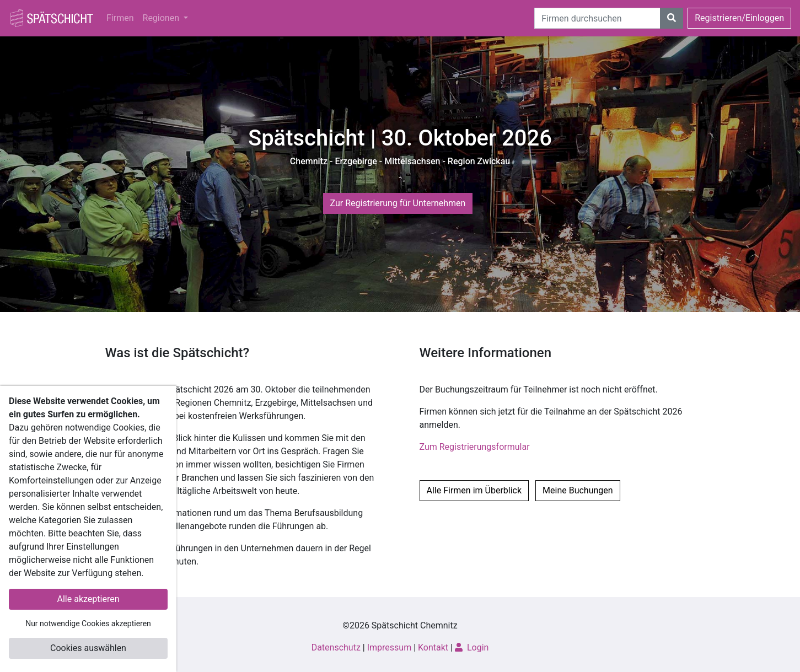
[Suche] (597, 18)
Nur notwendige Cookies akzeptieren (88, 623)
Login (472, 647)
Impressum (390, 647)
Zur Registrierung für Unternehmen (398, 203)
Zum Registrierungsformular (475, 447)
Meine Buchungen (578, 490)
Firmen (120, 18)
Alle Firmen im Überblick (474, 490)
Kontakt (433, 647)
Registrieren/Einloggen (739, 18)
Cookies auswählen (88, 648)
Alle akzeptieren (88, 599)
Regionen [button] (162, 18)
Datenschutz (336, 647)
